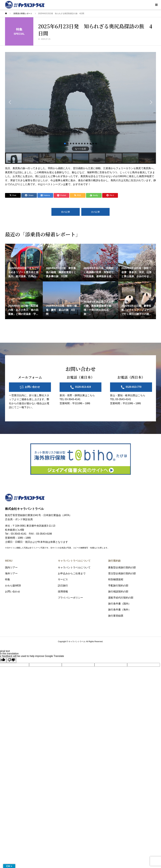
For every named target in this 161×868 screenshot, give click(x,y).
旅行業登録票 (116, 616)
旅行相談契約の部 (118, 592)
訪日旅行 (63, 586)
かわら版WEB (13, 586)
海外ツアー (11, 573)
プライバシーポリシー (70, 598)
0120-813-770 (134, 387)
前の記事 (66, 212)
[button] (10, 102)
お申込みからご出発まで (72, 573)
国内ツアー (11, 567)
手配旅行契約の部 (118, 586)
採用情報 (63, 592)
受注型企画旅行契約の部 (122, 573)
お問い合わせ (32, 387)
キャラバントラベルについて (74, 567)
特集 (8, 579)
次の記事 (95, 212)
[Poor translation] (11, 660)
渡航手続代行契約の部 (121, 598)
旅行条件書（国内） (119, 604)
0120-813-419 (83, 387)
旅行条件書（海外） (119, 610)
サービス (63, 579)
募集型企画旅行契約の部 (122, 567)
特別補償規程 (116, 579)
